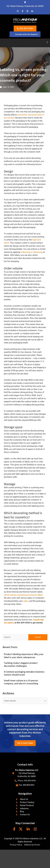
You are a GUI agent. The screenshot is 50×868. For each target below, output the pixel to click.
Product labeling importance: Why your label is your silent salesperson (24, 656)
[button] (47, 42)
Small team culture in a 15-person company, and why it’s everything (21, 682)
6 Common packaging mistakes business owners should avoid (24, 673)
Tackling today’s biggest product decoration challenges (21, 664)
